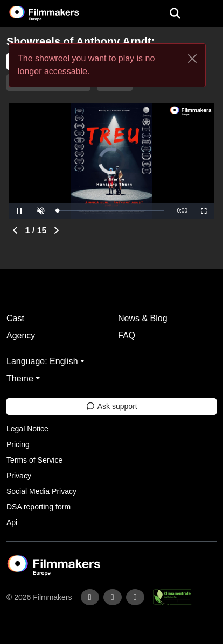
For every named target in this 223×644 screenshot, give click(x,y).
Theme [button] (20, 378)
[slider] (111, 211)
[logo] (57, 13)
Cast (15, 318)
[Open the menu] (175, 13)
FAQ (127, 335)
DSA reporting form (39, 507)
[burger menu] (207, 14)
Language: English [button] (42, 361)
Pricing (18, 444)
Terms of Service (34, 460)
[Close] (192, 59)
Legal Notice (27, 429)
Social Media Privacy (41, 491)
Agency (21, 335)
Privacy (19, 476)
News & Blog (143, 318)
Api (12, 522)
